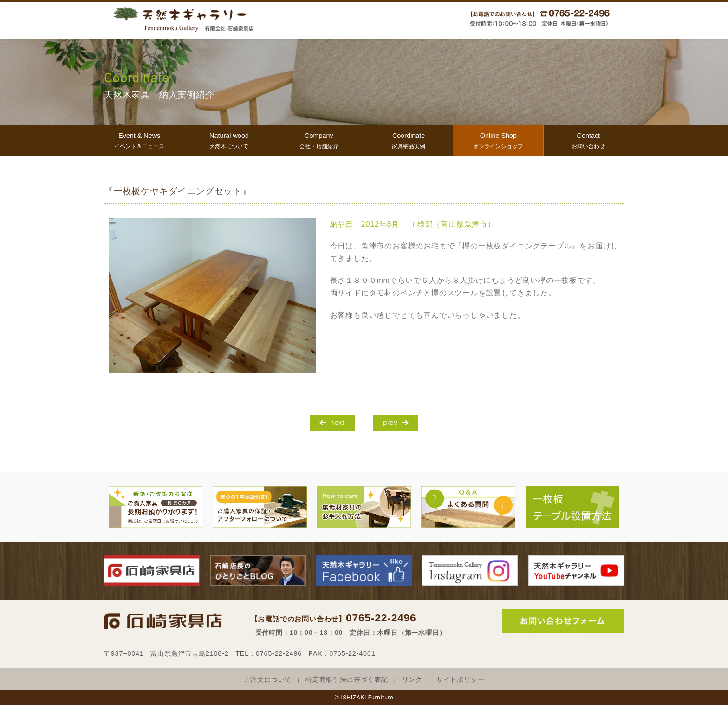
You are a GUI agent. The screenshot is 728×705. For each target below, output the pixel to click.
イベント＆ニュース (139, 140)
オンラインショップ (498, 140)
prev (390, 423)
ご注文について (268, 680)
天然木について (229, 140)
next (338, 423)
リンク (412, 680)
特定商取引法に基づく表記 (347, 680)
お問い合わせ (588, 140)
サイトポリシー (461, 680)
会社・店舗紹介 (319, 140)
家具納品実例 (409, 140)
